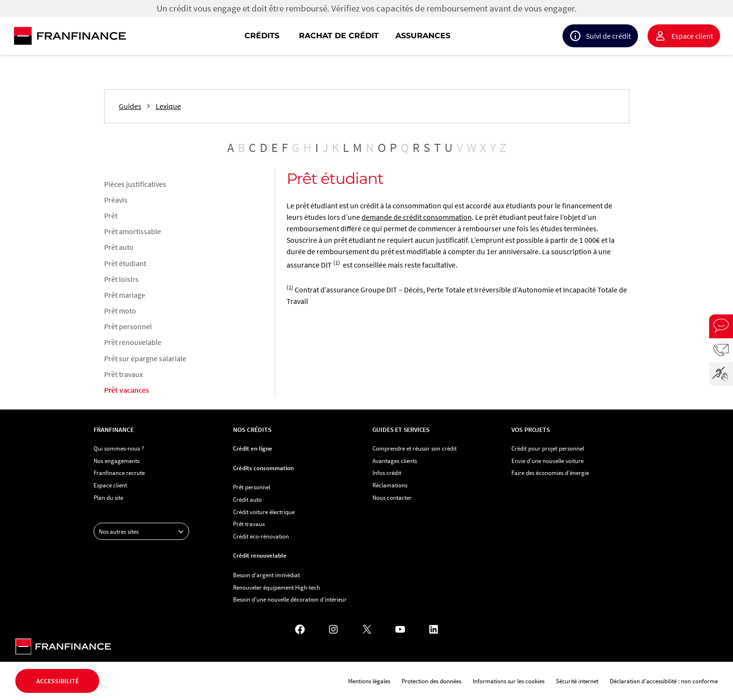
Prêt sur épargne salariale (145, 358)
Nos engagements (117, 461)
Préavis (116, 200)
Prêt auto (119, 247)
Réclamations (390, 485)
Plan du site (108, 497)
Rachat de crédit (339, 36)
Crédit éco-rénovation (261, 536)
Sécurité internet (577, 681)
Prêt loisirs (121, 279)
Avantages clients (395, 461)
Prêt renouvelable (133, 342)
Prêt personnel (128, 326)
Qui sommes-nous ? (119, 448)
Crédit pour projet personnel (548, 448)
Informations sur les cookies (509, 681)
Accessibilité (58, 681)
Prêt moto (120, 311)
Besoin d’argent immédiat (266, 575)
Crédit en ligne (253, 448)
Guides (130, 106)
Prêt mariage (125, 295)
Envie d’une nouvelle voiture (547, 461)
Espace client (692, 36)
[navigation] (428, 36)
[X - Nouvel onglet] (367, 629)
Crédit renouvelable (260, 555)
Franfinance (114, 430)
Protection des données (431, 681)
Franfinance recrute (119, 473)
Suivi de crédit (608, 36)
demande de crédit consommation (417, 217)
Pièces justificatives (135, 184)
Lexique (168, 106)
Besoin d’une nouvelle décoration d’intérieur (290, 599)
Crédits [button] (262, 36)
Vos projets (531, 430)
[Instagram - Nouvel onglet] (333, 629)
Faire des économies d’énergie (550, 473)
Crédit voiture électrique (264, 512)
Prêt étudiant (125, 263)
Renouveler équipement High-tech (276, 587)
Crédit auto (247, 499)
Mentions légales (369, 681)
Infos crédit (387, 473)
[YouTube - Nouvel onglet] (400, 629)
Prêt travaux (123, 374)
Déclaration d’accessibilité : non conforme (664, 681)
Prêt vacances (127, 390)
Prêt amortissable (133, 231)
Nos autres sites (144, 531)
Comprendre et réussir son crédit (414, 448)
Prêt (111, 215)
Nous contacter (392, 497)
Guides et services (401, 430)
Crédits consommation (263, 468)
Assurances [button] (423, 36)
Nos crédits (252, 430)
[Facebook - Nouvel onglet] (300, 629)
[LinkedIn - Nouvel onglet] (434, 629)
